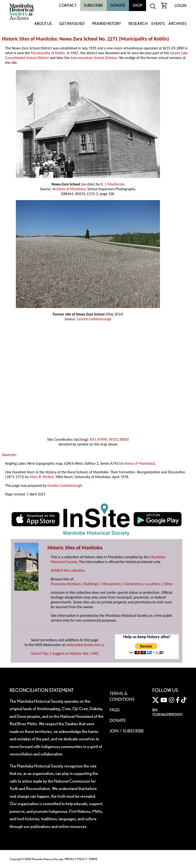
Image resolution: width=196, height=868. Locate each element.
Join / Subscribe (127, 731)
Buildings (91, 584)
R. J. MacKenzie (113, 184)
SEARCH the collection (68, 570)
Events (158, 24)
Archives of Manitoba (69, 189)
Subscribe (93, 5)
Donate (118, 5)
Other (168, 584)
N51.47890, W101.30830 (109, 439)
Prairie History (107, 24)
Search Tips (40, 653)
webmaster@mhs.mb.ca (85, 645)
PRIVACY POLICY (76, 859)
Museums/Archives (66, 584)
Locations (153, 584)
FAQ (95, 653)
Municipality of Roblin (144, 39)
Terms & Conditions (122, 696)
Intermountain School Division (94, 58)
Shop (138, 5)
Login (181, 6)
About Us (43, 24)
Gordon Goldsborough (94, 319)
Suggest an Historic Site (70, 653)
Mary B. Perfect (42, 477)
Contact (68, 5)
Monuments (111, 584)
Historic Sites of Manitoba (29, 39)
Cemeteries (133, 584)
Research (138, 24)
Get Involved (72, 24)
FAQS (115, 710)
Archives (177, 24)
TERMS (93, 859)
